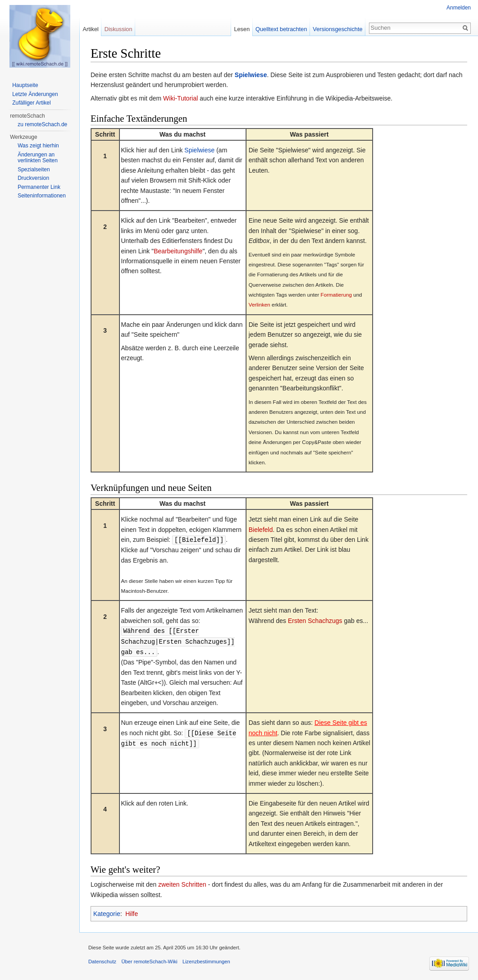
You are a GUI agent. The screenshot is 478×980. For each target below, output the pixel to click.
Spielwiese (251, 75)
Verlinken (259, 305)
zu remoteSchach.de (42, 124)
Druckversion (33, 178)
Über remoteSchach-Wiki (149, 960)
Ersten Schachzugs (315, 620)
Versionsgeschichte (337, 29)
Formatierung (336, 295)
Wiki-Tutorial (180, 98)
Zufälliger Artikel (31, 103)
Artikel (91, 29)
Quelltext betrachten (281, 29)
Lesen (242, 29)
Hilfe (132, 912)
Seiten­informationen (42, 196)
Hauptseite (25, 85)
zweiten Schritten (182, 883)
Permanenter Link (39, 187)
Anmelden (459, 8)
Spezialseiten (34, 169)
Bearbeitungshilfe (178, 251)
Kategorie (107, 912)
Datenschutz (102, 960)
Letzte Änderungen (35, 94)
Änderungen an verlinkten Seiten (38, 158)
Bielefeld (261, 530)
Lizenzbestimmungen (206, 960)
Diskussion (118, 29)
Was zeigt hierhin (38, 146)
